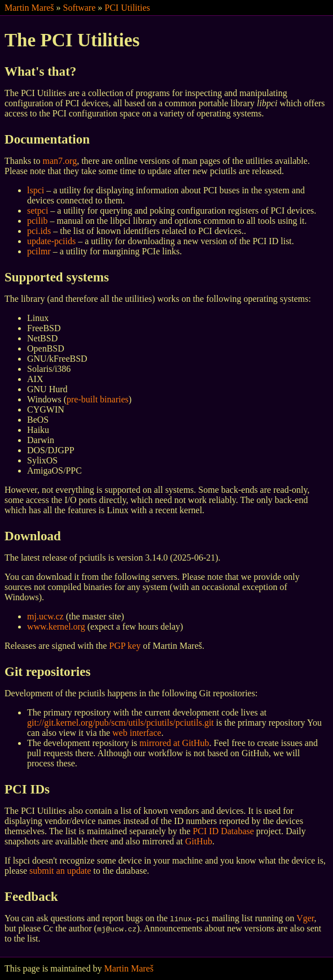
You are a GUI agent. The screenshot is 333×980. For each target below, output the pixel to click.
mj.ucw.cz (45, 616)
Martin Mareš (29, 8)
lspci (36, 190)
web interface (137, 733)
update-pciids (51, 241)
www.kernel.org (56, 626)
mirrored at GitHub (174, 743)
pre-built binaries (98, 399)
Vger (305, 918)
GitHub (199, 841)
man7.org (60, 161)
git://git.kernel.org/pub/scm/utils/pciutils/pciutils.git (121, 723)
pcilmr (39, 251)
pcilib (37, 221)
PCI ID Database (223, 831)
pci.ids (39, 231)
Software (80, 8)
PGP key (125, 646)
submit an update (60, 871)
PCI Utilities (127, 8)
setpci (38, 211)
